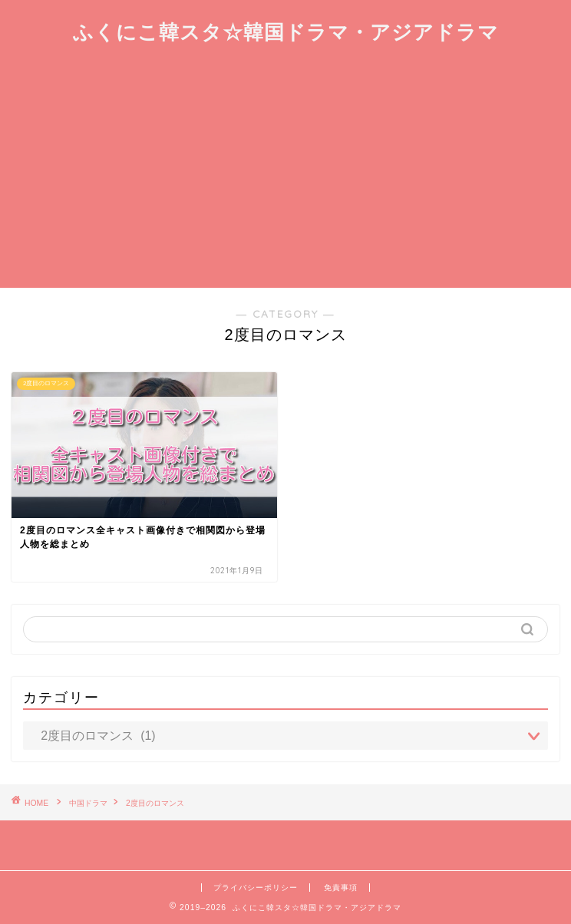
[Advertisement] (285, 173)
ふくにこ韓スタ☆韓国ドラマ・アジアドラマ (286, 31)
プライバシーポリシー (256, 888)
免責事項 (341, 888)
